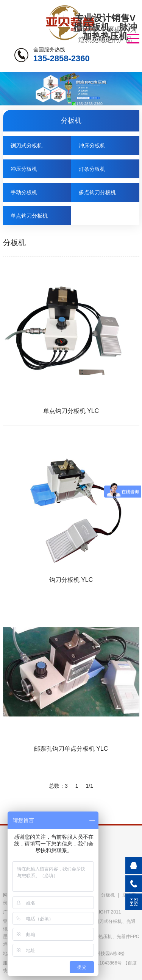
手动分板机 (24, 192)
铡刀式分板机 (27, 145)
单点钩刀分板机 (29, 216)
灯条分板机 (92, 169)
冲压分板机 (24, 169)
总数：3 (58, 786)
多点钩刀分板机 (97, 192)
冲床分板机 (92, 145)
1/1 (90, 786)
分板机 (108, 895)
